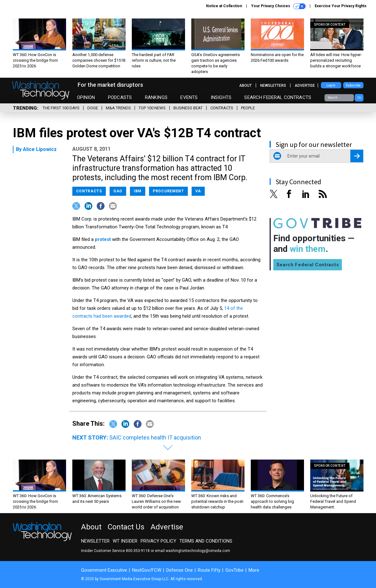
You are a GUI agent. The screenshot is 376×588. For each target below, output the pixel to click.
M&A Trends (118, 108)
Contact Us (126, 527)
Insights (221, 97)
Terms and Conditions (206, 541)
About (245, 86)
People (248, 108)
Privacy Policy (158, 541)
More (254, 570)
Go (359, 98)
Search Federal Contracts (278, 97)
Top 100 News (152, 108)
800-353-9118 (138, 551)
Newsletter (95, 541)
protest (103, 239)
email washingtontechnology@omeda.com (193, 551)
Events (189, 97)
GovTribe (234, 570)
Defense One (180, 570)
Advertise (305, 86)
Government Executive (104, 570)
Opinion (86, 97)
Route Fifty (209, 570)
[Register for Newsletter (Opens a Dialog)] (357, 156)
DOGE (93, 108)
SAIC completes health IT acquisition (155, 437)
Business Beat (188, 108)
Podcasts (120, 97)
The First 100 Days (61, 108)
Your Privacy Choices (278, 6)
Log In (331, 85)
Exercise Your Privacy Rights (341, 6)
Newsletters (273, 86)
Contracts (222, 108)
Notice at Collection (224, 6)
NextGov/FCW (147, 570)
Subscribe (353, 85)
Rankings (156, 97)
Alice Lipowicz (40, 149)
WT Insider (125, 541)
